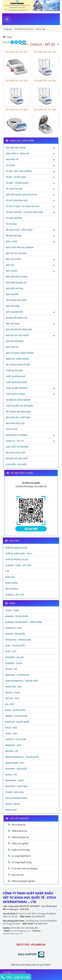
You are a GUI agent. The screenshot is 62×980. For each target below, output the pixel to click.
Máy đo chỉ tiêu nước (31, 336)
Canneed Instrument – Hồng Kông (24, 622)
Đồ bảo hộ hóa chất (17, 458)
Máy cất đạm (31, 324)
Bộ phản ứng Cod (15, 423)
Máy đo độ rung (15, 341)
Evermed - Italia (14, 663)
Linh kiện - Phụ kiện (16, 464)
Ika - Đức (10, 704)
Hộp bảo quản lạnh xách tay (31, 195)
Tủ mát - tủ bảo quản (31, 183)
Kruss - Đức (11, 728)
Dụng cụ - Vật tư (31, 441)
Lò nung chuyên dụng (21, 862)
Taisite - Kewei (12, 804)
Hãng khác (11, 810)
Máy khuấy (31, 271)
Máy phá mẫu (13, 306)
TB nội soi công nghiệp (18, 400)
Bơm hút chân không (17, 359)
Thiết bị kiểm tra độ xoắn (19, 406)
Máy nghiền (12, 294)
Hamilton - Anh (13, 687)
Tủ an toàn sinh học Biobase (25, 869)
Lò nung (31, 166)
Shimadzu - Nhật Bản (16, 786)
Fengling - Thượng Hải (17, 675)
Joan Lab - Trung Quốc (17, 722)
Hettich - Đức (12, 698)
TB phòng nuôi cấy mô (18, 365)
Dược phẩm (11, 583)
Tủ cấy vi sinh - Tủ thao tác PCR (31, 207)
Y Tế (7, 571)
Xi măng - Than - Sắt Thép (18, 565)
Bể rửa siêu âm (31, 236)
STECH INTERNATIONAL (16, 798)
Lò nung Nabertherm (21, 856)
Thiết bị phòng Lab (20, 837)
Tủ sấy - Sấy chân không (31, 171)
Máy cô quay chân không (20, 353)
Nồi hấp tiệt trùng (31, 148)
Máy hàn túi (12, 347)
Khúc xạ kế (12, 429)
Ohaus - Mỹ (11, 775)
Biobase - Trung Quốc (17, 616)
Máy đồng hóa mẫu (16, 300)
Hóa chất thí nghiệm (17, 447)
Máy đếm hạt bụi (15, 288)
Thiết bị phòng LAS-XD (17, 559)
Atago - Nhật (12, 610)
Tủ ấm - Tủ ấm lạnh (31, 177)
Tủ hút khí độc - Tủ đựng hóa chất (31, 213)
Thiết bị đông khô (15, 376)
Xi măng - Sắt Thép (15, 595)
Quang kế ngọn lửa (17, 318)
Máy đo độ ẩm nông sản (19, 329)
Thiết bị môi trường (31, 388)
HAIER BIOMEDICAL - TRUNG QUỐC (22, 681)
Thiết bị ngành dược (16, 548)
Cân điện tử (31, 160)
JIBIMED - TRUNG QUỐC (16, 716)
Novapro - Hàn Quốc (16, 769)
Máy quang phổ (31, 312)
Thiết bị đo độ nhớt (16, 382)
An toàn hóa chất (16, 453)
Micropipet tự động (31, 435)
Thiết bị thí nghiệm (20, 843)
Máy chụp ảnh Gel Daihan (20, 247)
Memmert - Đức (13, 745)
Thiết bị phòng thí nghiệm (23, 881)
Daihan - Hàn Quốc (15, 634)
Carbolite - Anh (13, 628)
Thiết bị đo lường (31, 394)
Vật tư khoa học (19, 825)
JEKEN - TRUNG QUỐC (15, 710)
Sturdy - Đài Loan (14, 792)
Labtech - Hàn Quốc (16, 739)
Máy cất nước (31, 259)
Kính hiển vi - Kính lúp (31, 154)
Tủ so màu (11, 224)
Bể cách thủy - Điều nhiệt (31, 230)
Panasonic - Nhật (14, 780)
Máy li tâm (31, 242)
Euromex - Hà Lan (14, 657)
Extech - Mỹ (11, 669)
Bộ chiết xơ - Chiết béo (18, 417)
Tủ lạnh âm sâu (31, 189)
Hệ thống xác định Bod (18, 412)
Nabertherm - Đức (15, 763)
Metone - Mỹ (12, 751)
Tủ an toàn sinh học (31, 201)
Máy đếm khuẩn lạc (16, 283)
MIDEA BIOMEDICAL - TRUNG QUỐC (22, 757)
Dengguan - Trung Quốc (18, 640)
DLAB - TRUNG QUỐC (15, 646)
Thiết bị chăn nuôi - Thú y (19, 554)
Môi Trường (12, 589)
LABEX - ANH (11, 733)
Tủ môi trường (14, 218)
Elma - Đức (11, 651)
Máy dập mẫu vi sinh (17, 277)
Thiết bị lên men (14, 371)
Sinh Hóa (10, 577)
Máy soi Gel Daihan (16, 253)
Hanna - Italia (13, 692)
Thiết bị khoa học (19, 831)
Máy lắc (31, 265)
